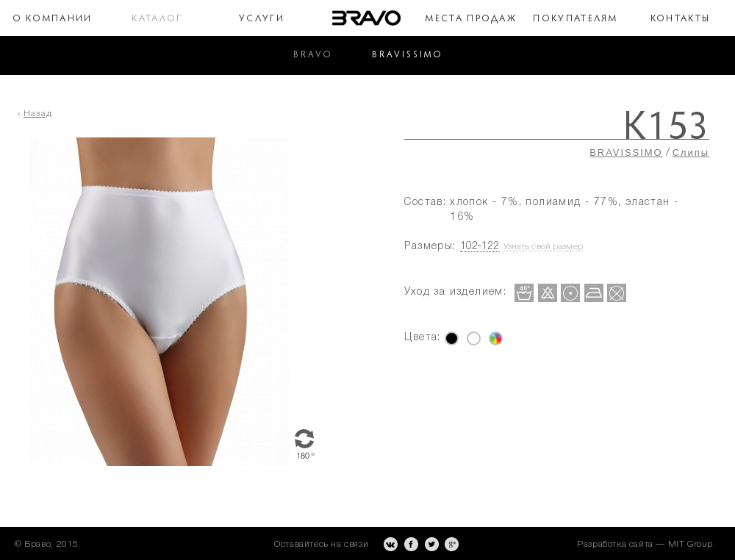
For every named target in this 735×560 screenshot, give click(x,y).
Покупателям (575, 19)
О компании (53, 19)
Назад (38, 114)
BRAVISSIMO (407, 55)
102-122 (480, 247)
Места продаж (471, 19)
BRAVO (313, 55)
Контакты (680, 19)
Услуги (262, 19)
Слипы (691, 152)
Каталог (157, 19)
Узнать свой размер (543, 247)
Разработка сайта (615, 544)
